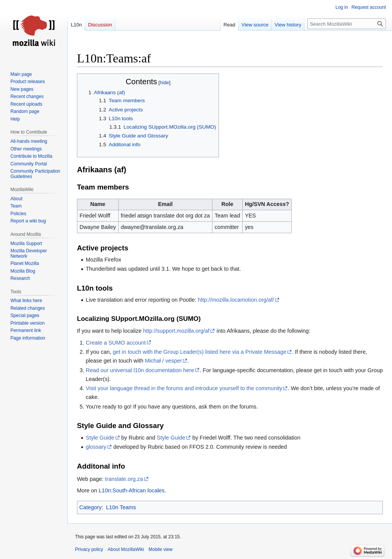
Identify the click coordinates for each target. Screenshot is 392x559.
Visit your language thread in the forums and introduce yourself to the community (184, 388)
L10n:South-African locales (132, 490)
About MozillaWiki (126, 549)
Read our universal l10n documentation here (140, 370)
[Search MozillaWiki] (347, 24)
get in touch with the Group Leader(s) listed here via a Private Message (199, 352)
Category (90, 507)
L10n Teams (121, 507)
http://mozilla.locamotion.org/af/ (236, 300)
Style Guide (100, 438)
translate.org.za (124, 479)
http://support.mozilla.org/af (176, 331)
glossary (96, 447)
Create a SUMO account (116, 343)
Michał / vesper (163, 361)
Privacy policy (89, 549)
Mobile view (161, 549)
